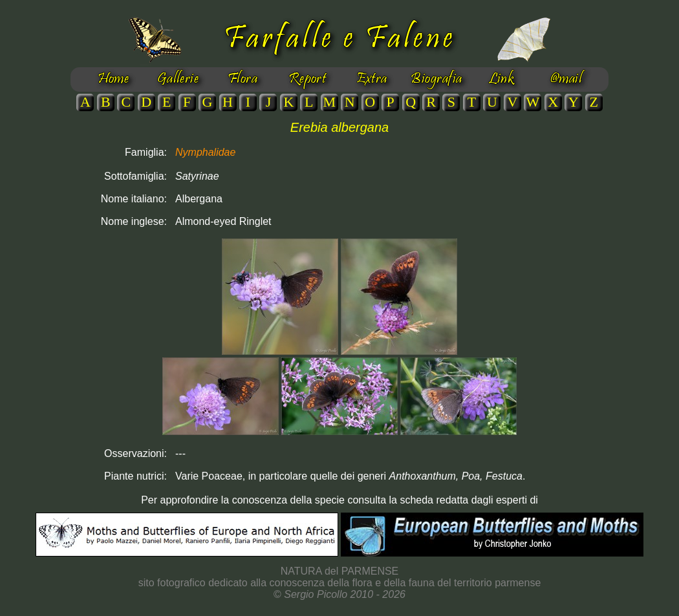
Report (307, 80)
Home (113, 80)
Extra (372, 80)
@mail (566, 80)
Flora (242, 80)
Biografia (436, 80)
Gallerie (178, 80)
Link (501, 80)
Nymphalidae (205, 152)
